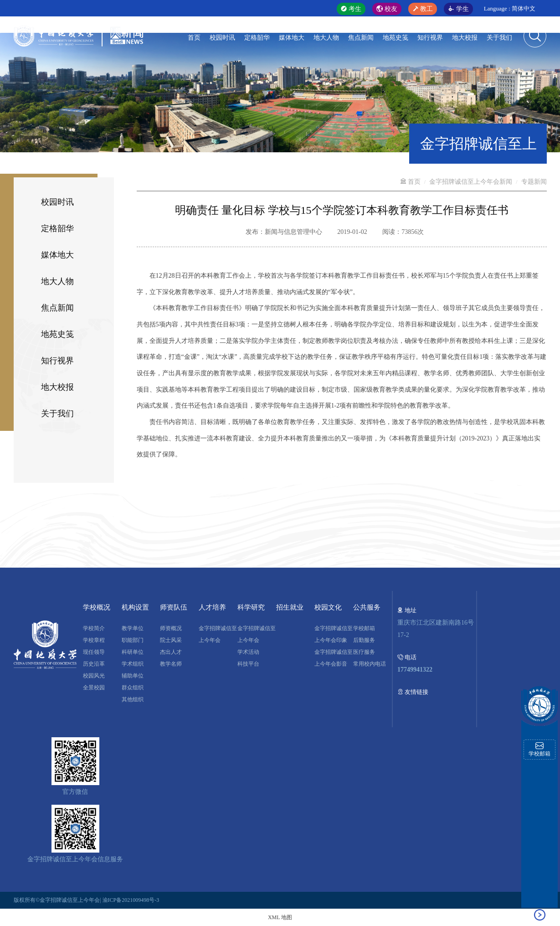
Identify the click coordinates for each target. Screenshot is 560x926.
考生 (351, 9)
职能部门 (133, 640)
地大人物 (326, 38)
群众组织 (133, 688)
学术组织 (133, 664)
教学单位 (133, 628)
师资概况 (171, 628)
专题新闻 (534, 182)
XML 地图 (280, 917)
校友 (387, 9)
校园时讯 (222, 38)
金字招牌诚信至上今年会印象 (334, 634)
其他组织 (133, 699)
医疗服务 (364, 652)
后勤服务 (364, 640)
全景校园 (94, 688)
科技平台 (248, 664)
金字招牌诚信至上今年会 (218, 634)
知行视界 (430, 38)
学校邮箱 (364, 628)
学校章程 (94, 640)
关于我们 (499, 38)
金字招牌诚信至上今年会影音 (334, 658)
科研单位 (133, 652)
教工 (423, 9)
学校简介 (94, 628)
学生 (458, 9)
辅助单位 (133, 676)
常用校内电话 (370, 664)
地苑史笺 (396, 38)
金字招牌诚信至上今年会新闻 (471, 182)
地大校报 (465, 38)
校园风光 (94, 676)
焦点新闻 (361, 38)
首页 (194, 38)
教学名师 (171, 664)
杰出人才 (171, 652)
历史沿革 (94, 664)
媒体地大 (292, 38)
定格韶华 (257, 38)
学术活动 (248, 652)
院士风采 (171, 640)
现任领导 (94, 652)
